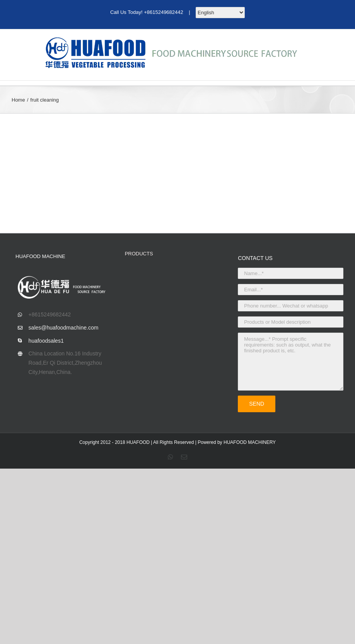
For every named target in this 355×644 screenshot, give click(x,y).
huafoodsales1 (46, 341)
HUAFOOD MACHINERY (250, 442)
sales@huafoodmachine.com (64, 328)
